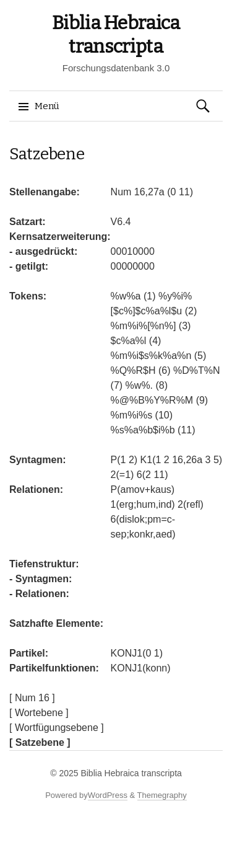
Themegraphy (162, 795)
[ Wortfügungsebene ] (57, 728)
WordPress (108, 795)
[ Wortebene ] (39, 713)
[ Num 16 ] (32, 698)
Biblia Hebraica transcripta (131, 773)
